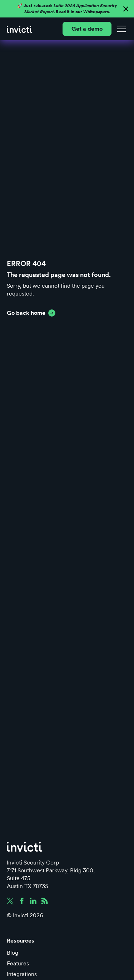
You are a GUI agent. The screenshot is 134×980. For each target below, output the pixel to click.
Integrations (22, 974)
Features (18, 963)
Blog (13, 953)
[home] (19, 29)
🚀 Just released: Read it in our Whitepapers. (67, 9)
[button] (120, 29)
